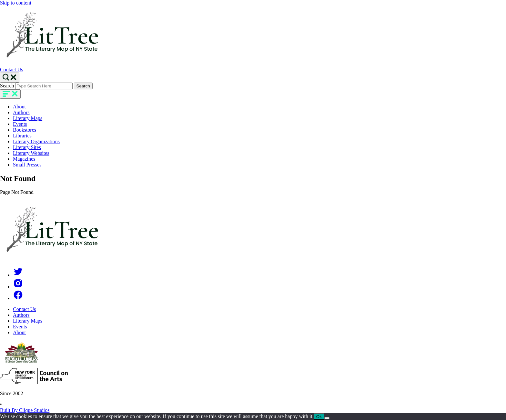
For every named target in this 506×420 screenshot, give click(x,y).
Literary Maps (28, 118)
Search (7, 86)
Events (20, 124)
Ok (319, 417)
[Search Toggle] (10, 78)
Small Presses (27, 165)
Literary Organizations (36, 141)
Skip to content (16, 3)
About (19, 107)
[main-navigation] (10, 94)
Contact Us (12, 70)
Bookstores (25, 130)
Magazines (24, 159)
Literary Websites (31, 153)
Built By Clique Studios (25, 410)
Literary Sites (27, 147)
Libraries (22, 136)
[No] (327, 418)
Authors (21, 112)
